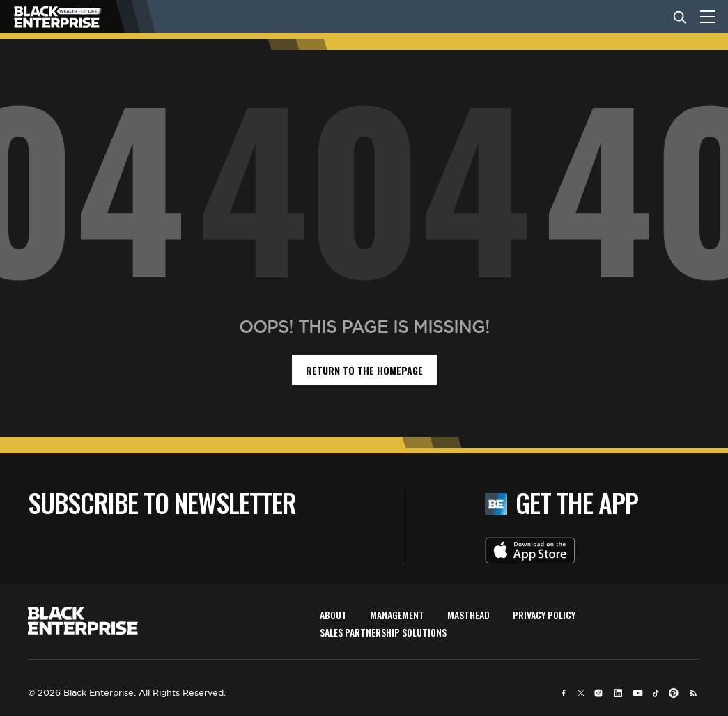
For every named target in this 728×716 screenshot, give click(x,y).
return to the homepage (364, 370)
